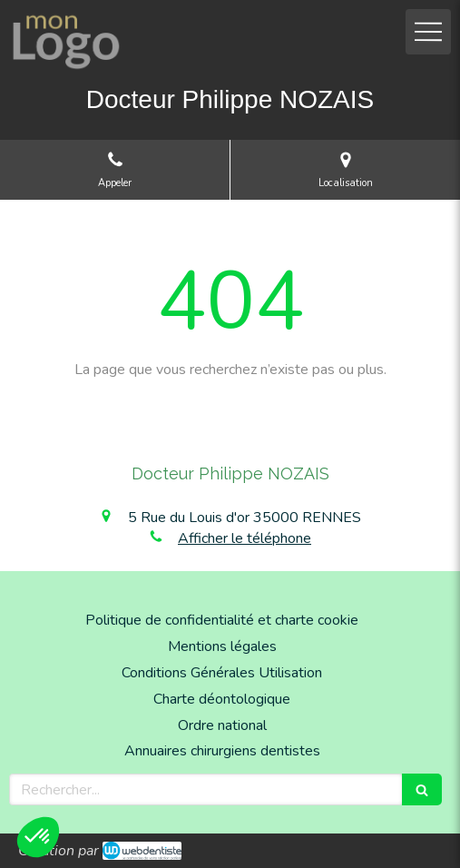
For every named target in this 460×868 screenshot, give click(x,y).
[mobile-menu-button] (428, 32)
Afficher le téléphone (245, 538)
